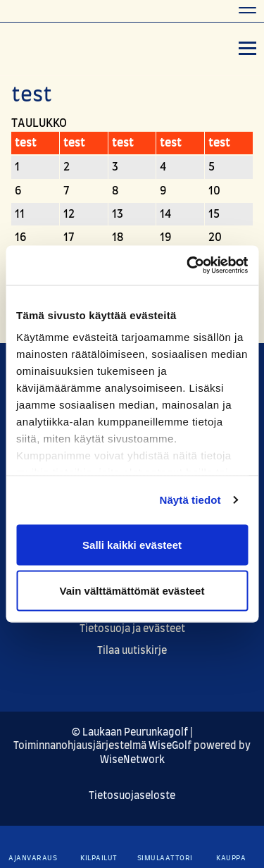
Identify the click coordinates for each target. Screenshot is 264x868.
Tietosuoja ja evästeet (132, 629)
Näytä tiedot (190, 500)
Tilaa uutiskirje (132, 651)
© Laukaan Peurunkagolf (130, 733)
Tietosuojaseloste (132, 796)
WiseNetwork (132, 760)
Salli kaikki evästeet (132, 544)
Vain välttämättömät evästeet (132, 591)
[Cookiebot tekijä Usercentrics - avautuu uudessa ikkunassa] (188, 266)
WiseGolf (170, 746)
